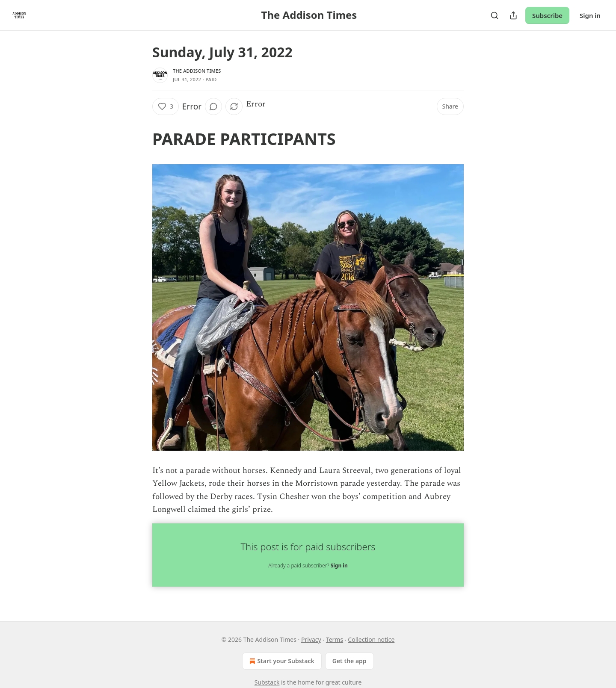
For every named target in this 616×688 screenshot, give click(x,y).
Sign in (590, 15)
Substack (267, 682)
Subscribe (547, 15)
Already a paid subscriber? (308, 565)
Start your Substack (281, 661)
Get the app (349, 661)
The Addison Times (197, 71)
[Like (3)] (166, 106)
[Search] (495, 15)
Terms (335, 639)
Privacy (311, 639)
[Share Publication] (513, 15)
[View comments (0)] (213, 106)
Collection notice (371, 639)
